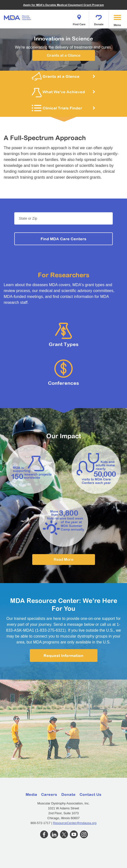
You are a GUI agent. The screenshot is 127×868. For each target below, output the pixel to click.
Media (31, 794)
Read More (63, 559)
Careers (49, 794)
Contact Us (90, 794)
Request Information (63, 655)
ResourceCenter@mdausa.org (75, 823)
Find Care (79, 19)
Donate (99, 19)
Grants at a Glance (64, 55)
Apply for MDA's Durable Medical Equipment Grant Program (63, 5)
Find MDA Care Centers (63, 239)
